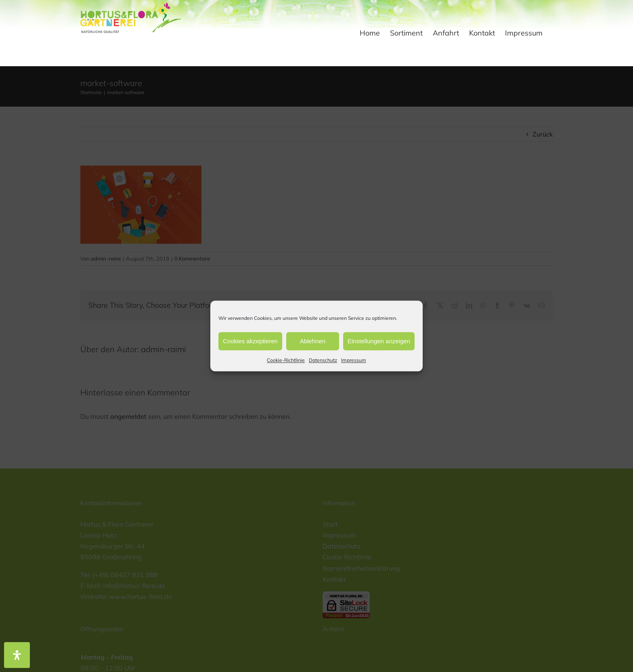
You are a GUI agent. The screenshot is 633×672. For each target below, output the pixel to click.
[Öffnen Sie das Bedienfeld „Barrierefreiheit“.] (17, 655)
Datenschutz (323, 360)
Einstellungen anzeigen (379, 341)
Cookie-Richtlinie (286, 360)
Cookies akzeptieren (250, 341)
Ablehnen (313, 341)
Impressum (354, 360)
